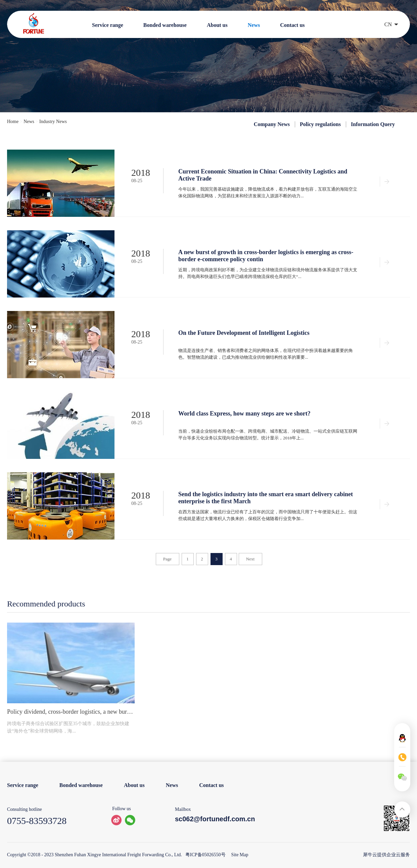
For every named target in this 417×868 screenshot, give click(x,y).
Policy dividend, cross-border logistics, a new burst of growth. (71, 712)
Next (250, 559)
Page (167, 559)
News (29, 122)
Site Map (239, 855)
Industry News (53, 122)
